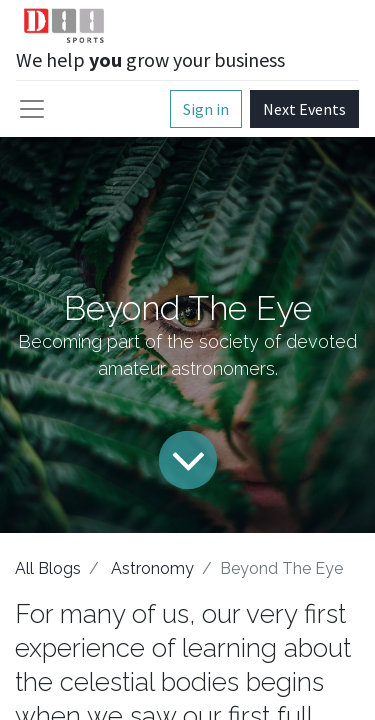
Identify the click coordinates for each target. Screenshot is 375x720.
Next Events (304, 109)
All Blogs (48, 568)
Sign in (206, 109)
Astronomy (152, 568)
